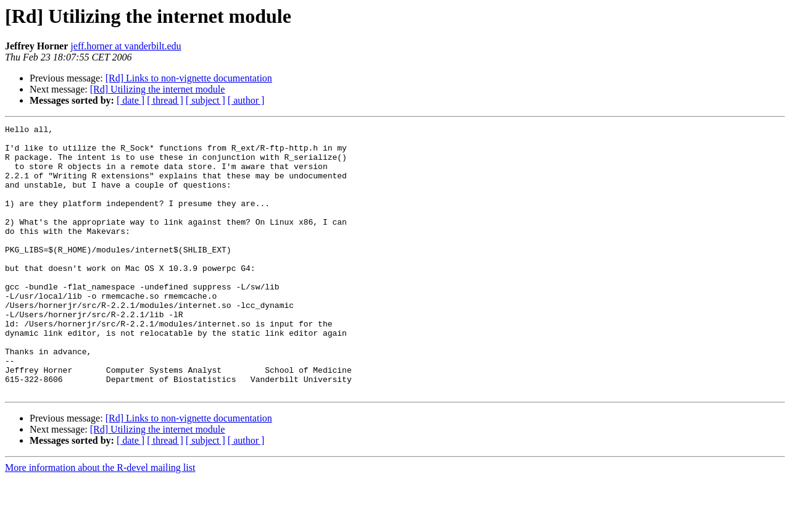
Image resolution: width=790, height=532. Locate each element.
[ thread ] (165, 100)
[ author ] (246, 100)
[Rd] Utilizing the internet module (158, 89)
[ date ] (131, 100)
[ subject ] (206, 100)
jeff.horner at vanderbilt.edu (126, 46)
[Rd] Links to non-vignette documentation (189, 78)
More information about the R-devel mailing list (100, 521)
